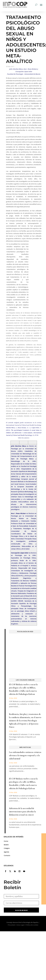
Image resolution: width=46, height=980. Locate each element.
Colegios (7, 848)
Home (6, 841)
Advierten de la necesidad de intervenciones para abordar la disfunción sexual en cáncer (22, 812)
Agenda (6, 852)
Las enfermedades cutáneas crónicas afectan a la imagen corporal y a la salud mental (25, 756)
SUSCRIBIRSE (21, 910)
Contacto (7, 855)
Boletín (6, 845)
